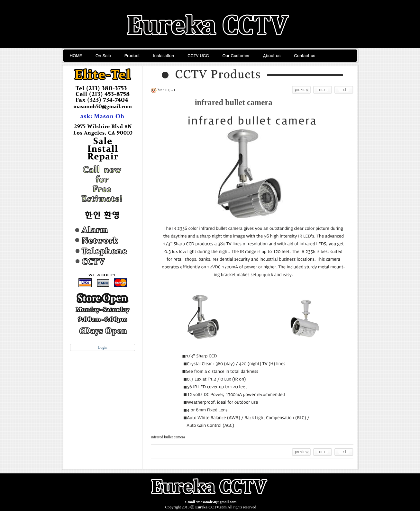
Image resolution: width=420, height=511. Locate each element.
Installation (164, 55)
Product (132, 55)
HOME (76, 55)
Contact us (305, 55)
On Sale (103, 55)
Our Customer (236, 55)
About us (272, 55)
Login (103, 347)
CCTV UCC (198, 55)
